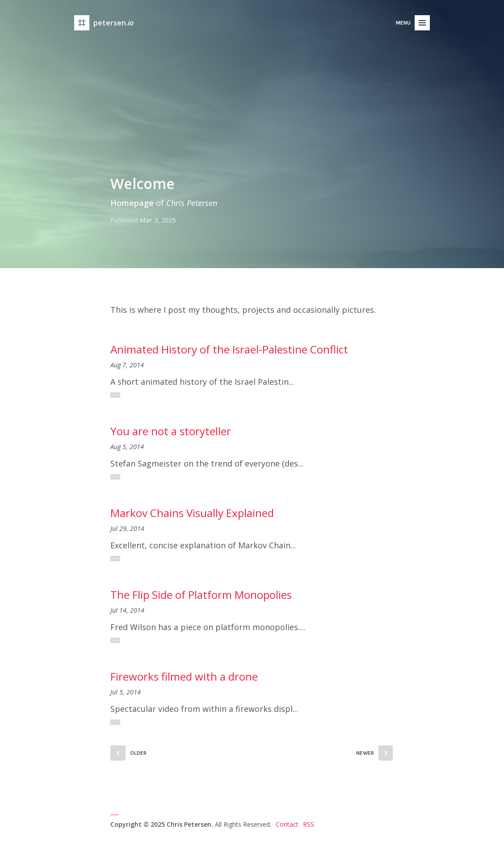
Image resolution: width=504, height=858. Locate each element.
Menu (403, 23)
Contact (287, 824)
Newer (365, 753)
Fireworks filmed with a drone (184, 676)
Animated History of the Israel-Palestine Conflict (229, 349)
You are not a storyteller (171, 431)
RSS (309, 824)
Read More (115, 395)
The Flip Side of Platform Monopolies (201, 595)
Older (138, 753)
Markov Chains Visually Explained (192, 513)
